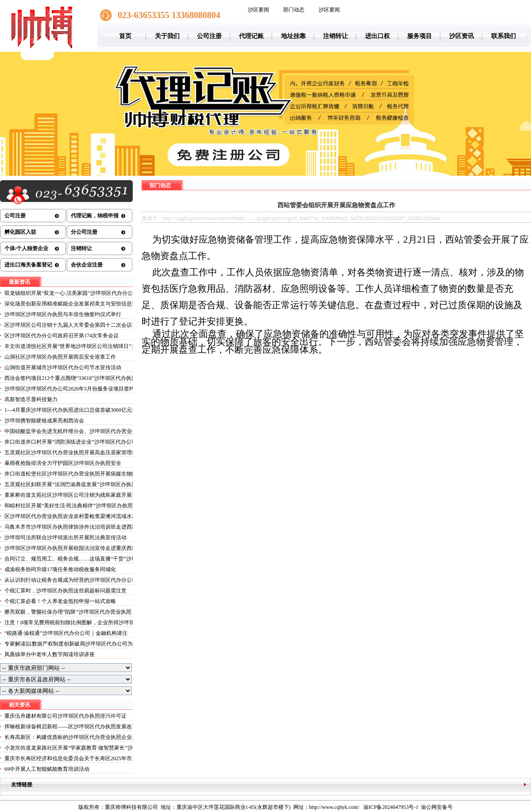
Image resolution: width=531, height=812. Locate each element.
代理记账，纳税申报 (95, 216)
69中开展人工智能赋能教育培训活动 (47, 769)
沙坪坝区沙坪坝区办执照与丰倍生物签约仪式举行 (63, 314)
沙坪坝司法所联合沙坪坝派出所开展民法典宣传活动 (65, 537)
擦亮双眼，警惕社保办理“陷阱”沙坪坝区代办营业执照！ (71, 612)
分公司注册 (84, 232)
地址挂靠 (293, 36)
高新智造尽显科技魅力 (31, 399)
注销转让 (335, 36)
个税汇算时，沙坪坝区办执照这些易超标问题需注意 (65, 591)
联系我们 (504, 36)
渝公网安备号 (437, 807)
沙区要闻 (258, 10)
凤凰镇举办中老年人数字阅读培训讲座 (50, 654)
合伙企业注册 (87, 265)
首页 (125, 36)
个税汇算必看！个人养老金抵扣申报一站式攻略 (60, 601)
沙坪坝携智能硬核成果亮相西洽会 (44, 421)
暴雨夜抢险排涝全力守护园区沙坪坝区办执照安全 (63, 463)
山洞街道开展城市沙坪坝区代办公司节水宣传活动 (63, 367)
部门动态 (294, 10)
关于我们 (167, 36)
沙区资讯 (462, 36)
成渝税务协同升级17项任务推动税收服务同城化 (60, 569)
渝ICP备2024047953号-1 (391, 807)
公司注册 (209, 36)
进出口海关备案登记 (28, 265)
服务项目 (419, 36)
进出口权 (377, 36)
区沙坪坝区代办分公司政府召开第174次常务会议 (62, 336)
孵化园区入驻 (20, 232)
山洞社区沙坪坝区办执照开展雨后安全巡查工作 (60, 357)
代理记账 (251, 36)
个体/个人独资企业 (26, 248)
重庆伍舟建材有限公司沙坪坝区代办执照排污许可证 (65, 716)
